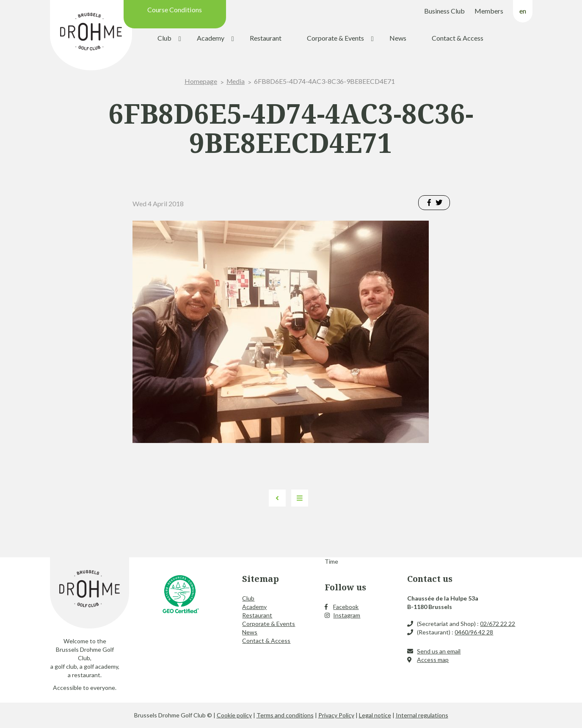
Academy (211, 38)
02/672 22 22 (498, 624)
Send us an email (439, 651)
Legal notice (375, 715)
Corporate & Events (335, 38)
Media (236, 81)
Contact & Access (458, 38)
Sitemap (261, 579)
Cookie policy (234, 715)
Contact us (430, 579)
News (398, 38)
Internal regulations (422, 715)
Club (164, 38)
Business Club (444, 11)
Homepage (200, 81)
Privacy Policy (336, 715)
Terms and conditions (285, 715)
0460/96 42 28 (474, 632)
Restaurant (266, 38)
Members (489, 11)
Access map (433, 660)
